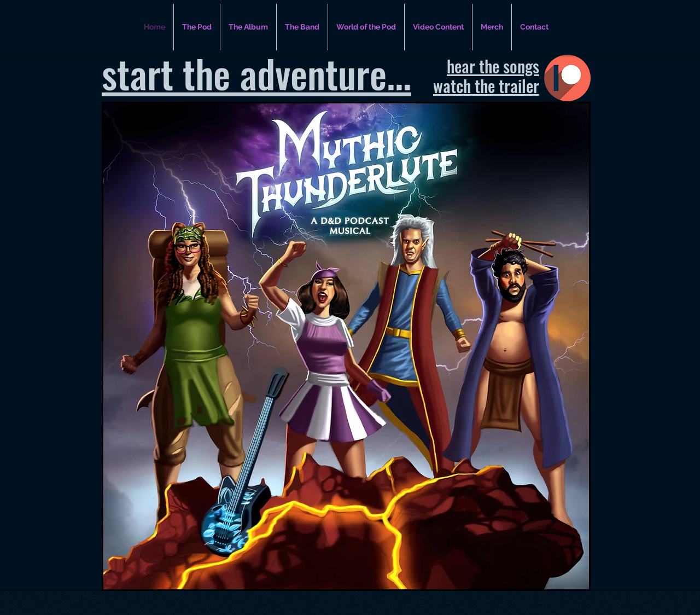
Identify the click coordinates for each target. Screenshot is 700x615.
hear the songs (493, 66)
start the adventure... (256, 73)
